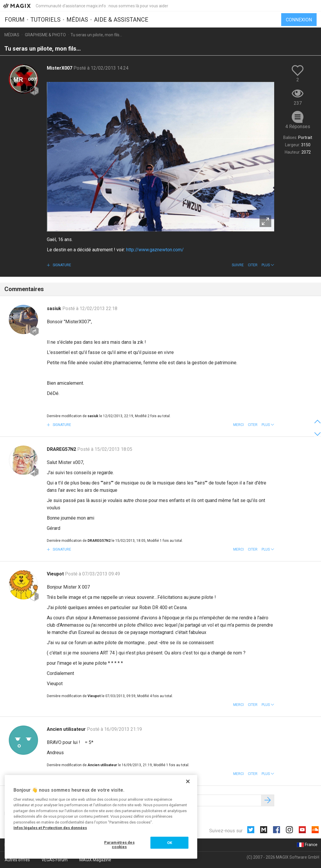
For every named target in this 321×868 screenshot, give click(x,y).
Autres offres (17, 860)
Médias (77, 20)
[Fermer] (188, 781)
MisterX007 (60, 68)
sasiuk (55, 308)
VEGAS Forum (55, 860)
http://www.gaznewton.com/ (155, 250)
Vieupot (56, 574)
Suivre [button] (238, 265)
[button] (268, 265)
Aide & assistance (121, 20)
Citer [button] (253, 265)
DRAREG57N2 (62, 449)
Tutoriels (46, 20)
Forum (15, 20)
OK (170, 843)
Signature (61, 265)
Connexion (299, 20)
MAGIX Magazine (95, 860)
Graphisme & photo (45, 35)
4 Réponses (298, 127)
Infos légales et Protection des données (50, 828)
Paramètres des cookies (119, 845)
